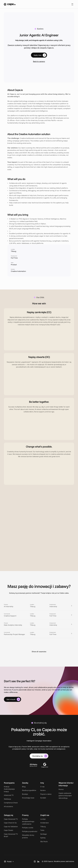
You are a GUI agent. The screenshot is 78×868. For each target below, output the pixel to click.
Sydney (43, 838)
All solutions (8, 806)
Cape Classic (9, 830)
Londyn (43, 819)
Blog (24, 787)
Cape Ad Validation (11, 827)
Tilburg (43, 827)
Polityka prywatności (30, 831)
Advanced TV (9, 795)
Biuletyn (25, 794)
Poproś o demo (46, 794)
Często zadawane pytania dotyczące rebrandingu (65, 796)
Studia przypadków (29, 790)
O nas (42, 787)
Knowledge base (28, 798)
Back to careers (39, 61)
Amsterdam (45, 823)
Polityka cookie (28, 828)
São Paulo (44, 841)
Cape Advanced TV (11, 819)
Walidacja (7, 799)
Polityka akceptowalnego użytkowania (28, 821)
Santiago (44, 834)
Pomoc (61, 789)
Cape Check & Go (10, 823)
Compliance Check (11, 803)
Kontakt (43, 798)
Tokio (42, 830)
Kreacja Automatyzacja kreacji (10, 789)
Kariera (43, 790)
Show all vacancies (39, 652)
